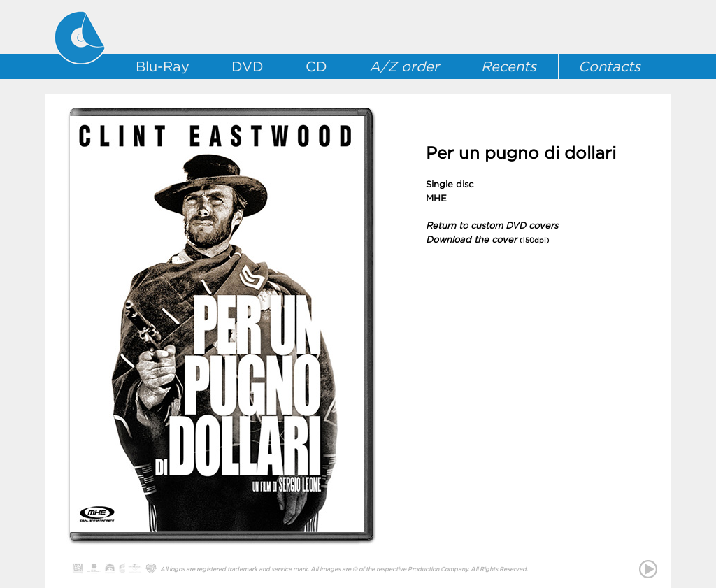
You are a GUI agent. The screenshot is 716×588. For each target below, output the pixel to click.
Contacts (609, 66)
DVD (248, 66)
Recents (509, 66)
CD (316, 66)
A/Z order (404, 66)
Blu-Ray (163, 66)
